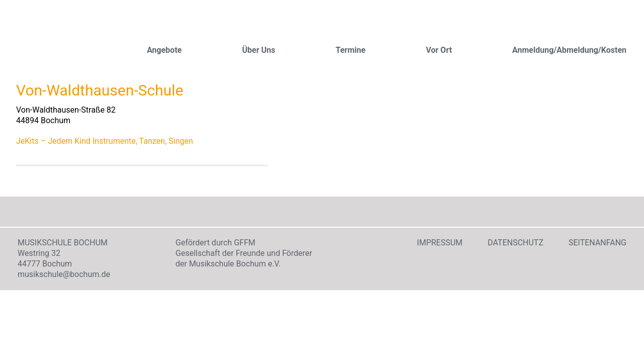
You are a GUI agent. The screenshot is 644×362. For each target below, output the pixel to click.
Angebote (164, 50)
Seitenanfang (597, 243)
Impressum (440, 243)
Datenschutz (515, 243)
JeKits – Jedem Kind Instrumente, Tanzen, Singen (105, 141)
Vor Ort (439, 50)
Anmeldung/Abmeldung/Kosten (569, 50)
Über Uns (259, 50)
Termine (350, 50)
